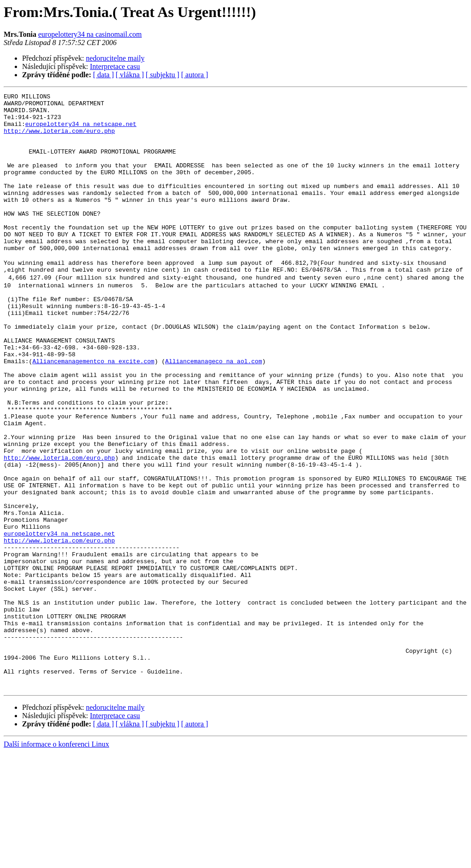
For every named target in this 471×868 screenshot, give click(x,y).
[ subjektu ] (163, 75)
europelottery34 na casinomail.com (90, 34)
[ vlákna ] (130, 75)
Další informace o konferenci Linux (56, 860)
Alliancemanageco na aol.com (214, 412)
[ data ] (103, 75)
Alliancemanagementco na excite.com (93, 412)
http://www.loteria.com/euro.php (59, 139)
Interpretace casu (115, 66)
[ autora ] (195, 75)
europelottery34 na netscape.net (81, 131)
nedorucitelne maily (115, 58)
